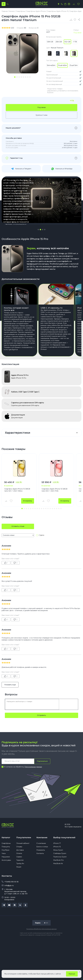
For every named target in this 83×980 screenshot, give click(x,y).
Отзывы (19, 847)
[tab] (15, 77)
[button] (38, 230)
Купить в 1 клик (42, 115)
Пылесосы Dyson (60, 857)
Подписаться (42, 761)
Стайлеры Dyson (60, 853)
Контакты (40, 853)
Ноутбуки (5, 850)
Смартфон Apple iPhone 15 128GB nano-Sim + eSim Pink (54, 490)
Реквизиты (41, 850)
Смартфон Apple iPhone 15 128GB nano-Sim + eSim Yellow (17, 490)
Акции (19, 867)
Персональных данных (33, 767)
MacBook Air (58, 863)
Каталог (6, 838)
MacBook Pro (58, 860)
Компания (42, 838)
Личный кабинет (23, 843)
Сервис (19, 857)
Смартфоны (6, 843)
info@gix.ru (9, 886)
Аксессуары (6, 860)
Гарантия (20, 860)
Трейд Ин (20, 863)
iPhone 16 (57, 847)
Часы (4, 853)
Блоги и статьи (42, 847)
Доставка (20, 850)
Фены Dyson (58, 850)
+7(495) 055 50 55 (11, 882)
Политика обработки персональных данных (41, 929)
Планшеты (6, 847)
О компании (41, 843)
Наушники (6, 857)
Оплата (19, 853)
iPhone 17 (57, 843)
